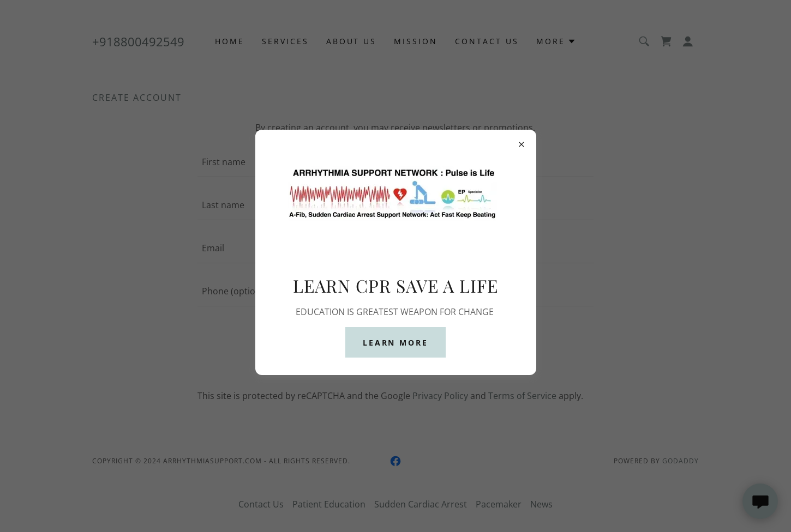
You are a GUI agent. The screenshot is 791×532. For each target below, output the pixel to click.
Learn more (396, 343)
